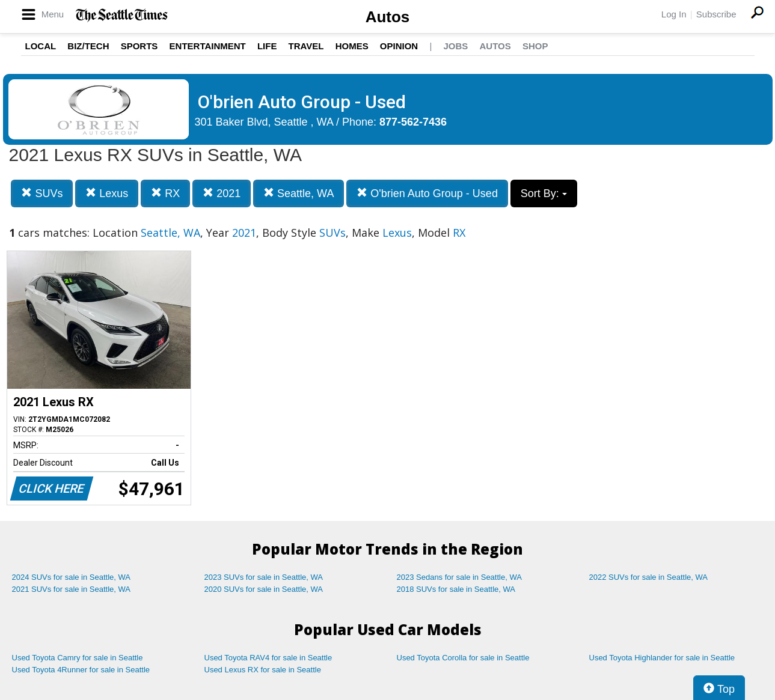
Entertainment (208, 46)
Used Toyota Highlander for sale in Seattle (662, 658)
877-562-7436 (413, 122)
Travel (306, 46)
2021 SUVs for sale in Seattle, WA (72, 589)
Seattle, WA (299, 193)
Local (41, 46)
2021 (222, 193)
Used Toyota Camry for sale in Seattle (78, 658)
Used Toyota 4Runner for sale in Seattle (81, 670)
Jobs (455, 46)
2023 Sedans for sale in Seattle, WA (459, 577)
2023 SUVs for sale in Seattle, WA (264, 577)
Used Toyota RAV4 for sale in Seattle (268, 658)
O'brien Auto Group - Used (427, 193)
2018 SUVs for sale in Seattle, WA (456, 589)
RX (165, 193)
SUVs (42, 193)
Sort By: (544, 193)
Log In (674, 14)
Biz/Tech (88, 46)
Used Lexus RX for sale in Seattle (263, 670)
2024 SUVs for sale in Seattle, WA (72, 577)
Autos (388, 17)
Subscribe (716, 14)
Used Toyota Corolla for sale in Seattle (463, 658)
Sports (139, 46)
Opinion (399, 46)
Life (267, 46)
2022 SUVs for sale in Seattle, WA (649, 577)
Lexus (107, 193)
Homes (352, 46)
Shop (535, 46)
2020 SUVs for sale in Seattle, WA (264, 589)
